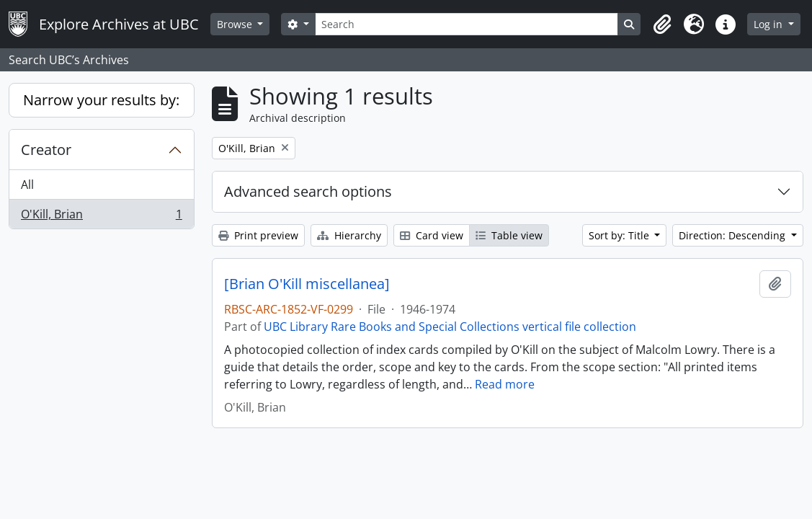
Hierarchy (349, 235)
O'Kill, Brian (101, 217)
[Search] (467, 24)
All (27, 185)
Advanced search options (308, 191)
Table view (509, 235)
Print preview (258, 235)
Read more (505, 384)
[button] (662, 25)
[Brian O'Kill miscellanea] (307, 284)
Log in (769, 24)
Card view (432, 235)
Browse (236, 24)
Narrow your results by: (101, 100)
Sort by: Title (620, 235)
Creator (46, 150)
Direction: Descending (733, 235)
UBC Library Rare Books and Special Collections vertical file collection (450, 327)
